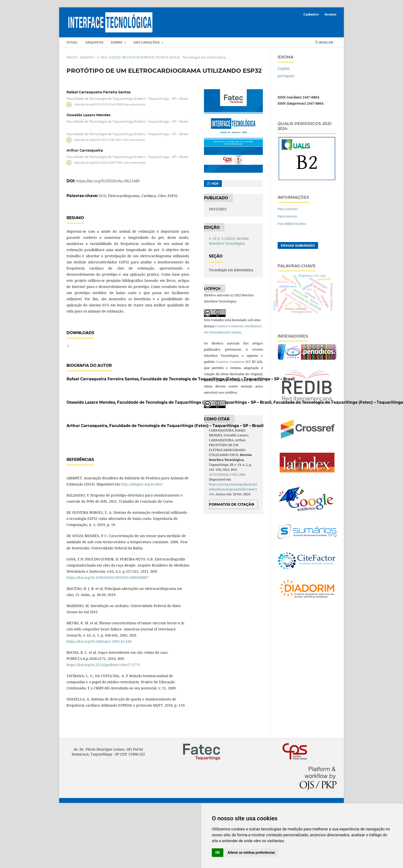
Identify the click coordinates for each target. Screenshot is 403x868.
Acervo (87, 57)
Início (72, 57)
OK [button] (218, 853)
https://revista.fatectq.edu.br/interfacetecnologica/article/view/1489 (233, 489)
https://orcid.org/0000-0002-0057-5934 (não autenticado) (110, 163)
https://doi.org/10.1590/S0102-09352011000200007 (107, 635)
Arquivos (94, 42)
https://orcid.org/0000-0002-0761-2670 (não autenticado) (109, 140)
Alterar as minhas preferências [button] (251, 853)
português (286, 76)
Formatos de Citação (232, 504)
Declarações (147, 42)
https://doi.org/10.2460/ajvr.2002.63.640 (99, 699)
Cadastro (311, 14)
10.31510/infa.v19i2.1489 (227, 474)
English (284, 68)
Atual (72, 42)
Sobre (117, 42)
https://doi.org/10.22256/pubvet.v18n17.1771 (103, 722)
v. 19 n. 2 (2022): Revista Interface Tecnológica (138, 57)
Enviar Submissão (298, 245)
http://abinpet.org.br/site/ (142, 542)
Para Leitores (288, 209)
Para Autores (287, 216)
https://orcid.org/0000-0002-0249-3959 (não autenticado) (110, 105)
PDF (215, 184)
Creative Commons (230, 362)
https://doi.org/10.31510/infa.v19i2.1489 (108, 181)
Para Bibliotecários (292, 224)
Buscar (324, 42)
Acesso (330, 14)
